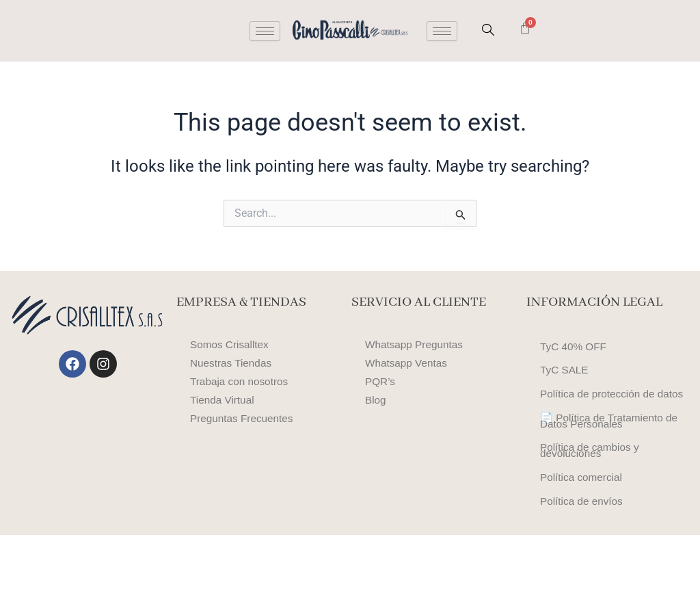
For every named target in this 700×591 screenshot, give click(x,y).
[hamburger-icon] (265, 31)
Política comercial (583, 526)
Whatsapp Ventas (408, 363)
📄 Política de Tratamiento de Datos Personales (612, 452)
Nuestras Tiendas (233, 363)
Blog (376, 400)
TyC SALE (565, 378)
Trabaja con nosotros (241, 381)
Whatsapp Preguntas (416, 344)
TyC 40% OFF (575, 349)
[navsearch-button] (488, 31)
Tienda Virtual (224, 400)
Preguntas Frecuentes (244, 418)
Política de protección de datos (600, 412)
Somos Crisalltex (231, 344)
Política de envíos (583, 554)
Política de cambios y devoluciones (592, 491)
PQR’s (381, 381)
